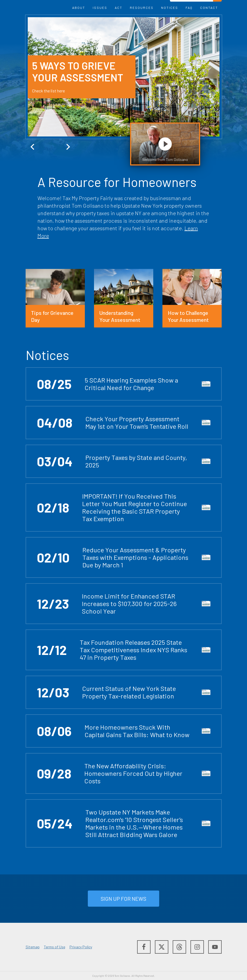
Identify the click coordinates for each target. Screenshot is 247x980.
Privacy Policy (81, 947)
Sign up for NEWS (123, 899)
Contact (209, 8)
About (79, 8)
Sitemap (33, 947)
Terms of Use (55, 947)
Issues (100, 8)
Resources (142, 8)
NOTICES (170, 8)
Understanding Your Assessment (120, 316)
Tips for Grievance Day (52, 316)
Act (119, 8)
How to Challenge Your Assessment (188, 316)
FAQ (189, 8)
